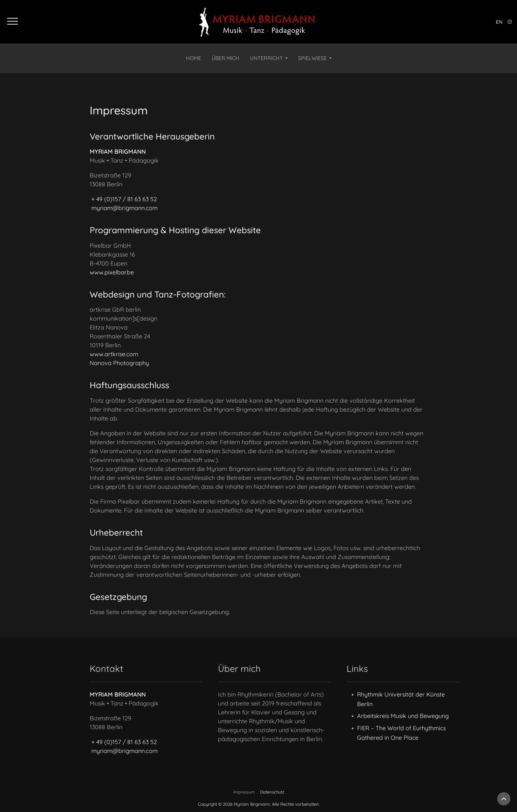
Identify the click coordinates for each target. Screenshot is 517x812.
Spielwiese (312, 58)
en (499, 22)
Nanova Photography (119, 363)
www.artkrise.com (114, 354)
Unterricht (266, 58)
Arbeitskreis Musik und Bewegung (403, 716)
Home (194, 58)
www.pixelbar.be (112, 272)
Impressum (244, 792)
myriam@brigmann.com (124, 208)
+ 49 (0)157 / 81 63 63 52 (124, 199)
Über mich (226, 58)
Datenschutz (272, 792)
